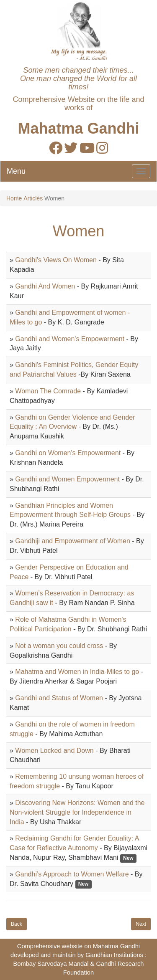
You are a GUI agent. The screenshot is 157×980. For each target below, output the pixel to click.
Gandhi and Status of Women (59, 698)
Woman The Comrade (48, 391)
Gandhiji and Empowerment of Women (73, 541)
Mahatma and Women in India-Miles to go (77, 672)
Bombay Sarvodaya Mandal (51, 964)
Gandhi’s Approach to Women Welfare (72, 874)
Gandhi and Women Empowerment (67, 479)
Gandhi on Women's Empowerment (68, 453)
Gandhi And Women (45, 286)
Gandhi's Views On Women (56, 260)
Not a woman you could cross (59, 646)
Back (17, 924)
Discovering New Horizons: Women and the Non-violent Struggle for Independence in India (77, 812)
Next (141, 924)
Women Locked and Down (54, 751)
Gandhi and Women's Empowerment (70, 339)
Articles (33, 198)
